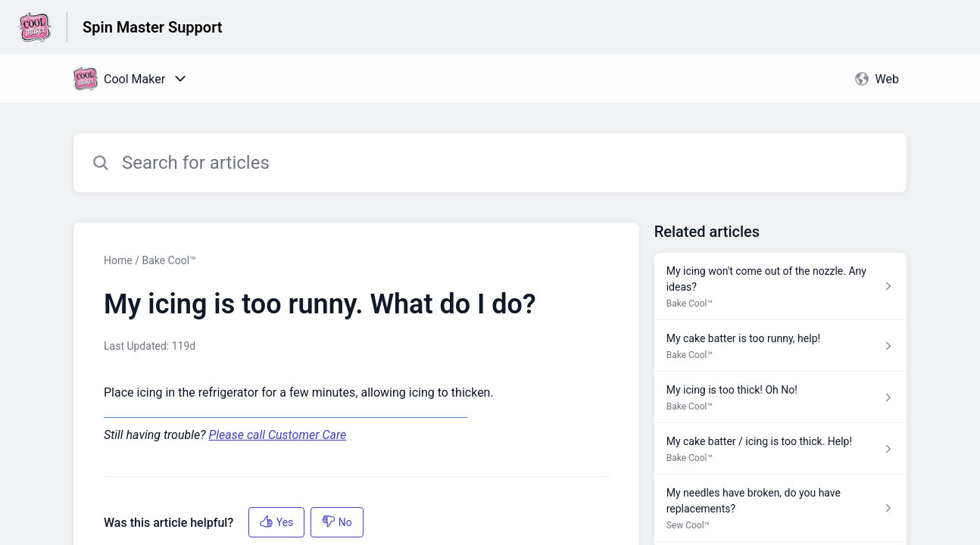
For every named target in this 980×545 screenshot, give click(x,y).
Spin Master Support (153, 27)
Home (118, 260)
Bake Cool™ (169, 260)
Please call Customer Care (278, 435)
